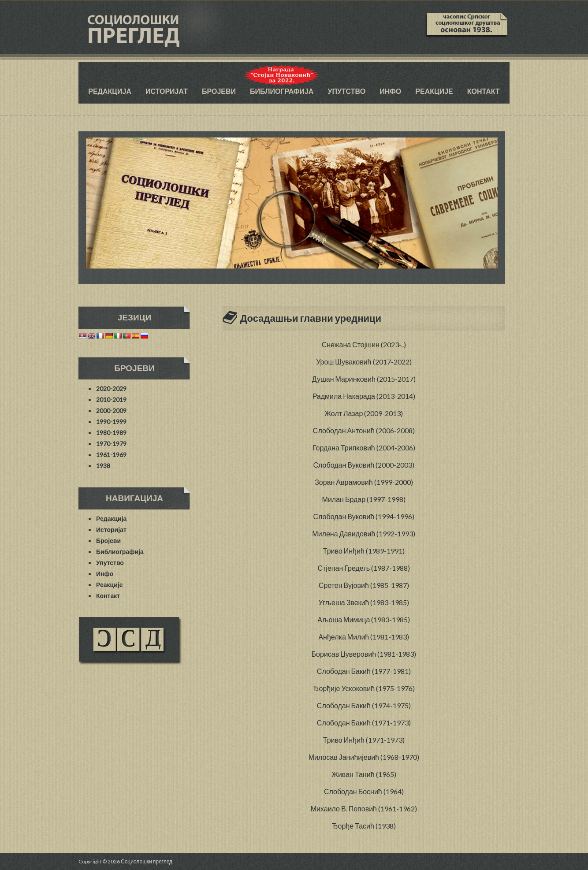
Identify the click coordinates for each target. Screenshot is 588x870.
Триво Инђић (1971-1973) (364, 740)
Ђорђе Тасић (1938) (364, 826)
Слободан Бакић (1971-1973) (364, 723)
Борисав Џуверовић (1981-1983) (364, 654)
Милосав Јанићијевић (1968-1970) (364, 757)
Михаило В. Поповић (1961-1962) (364, 809)
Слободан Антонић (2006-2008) (364, 430)
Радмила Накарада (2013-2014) (364, 396)
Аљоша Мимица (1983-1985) (364, 619)
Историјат (167, 91)
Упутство (346, 91)
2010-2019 (111, 400)
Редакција (110, 91)
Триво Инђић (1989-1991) (364, 551)
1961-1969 (111, 455)
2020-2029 (111, 389)
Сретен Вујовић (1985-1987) (364, 585)
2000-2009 (111, 411)
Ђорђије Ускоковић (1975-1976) (364, 688)
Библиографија (282, 91)
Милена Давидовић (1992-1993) (364, 534)
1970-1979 (111, 444)
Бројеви (219, 91)
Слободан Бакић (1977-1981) (364, 671)
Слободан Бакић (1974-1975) (364, 705)
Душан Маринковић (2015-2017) (364, 379)
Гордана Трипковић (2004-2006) (364, 448)
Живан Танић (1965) (364, 774)
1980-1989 (111, 433)
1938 (103, 466)
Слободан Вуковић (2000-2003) (364, 465)
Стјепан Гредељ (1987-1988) (364, 568)
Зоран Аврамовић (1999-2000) (364, 482)
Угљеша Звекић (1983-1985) (364, 602)
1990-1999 (111, 422)
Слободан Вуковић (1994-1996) (364, 516)
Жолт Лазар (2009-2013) (364, 413)
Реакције (434, 91)
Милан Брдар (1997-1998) (364, 499)
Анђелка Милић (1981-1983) (364, 637)
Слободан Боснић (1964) (364, 791)
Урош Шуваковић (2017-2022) (364, 362)
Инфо (390, 91)
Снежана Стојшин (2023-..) (364, 344)
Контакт (484, 91)
